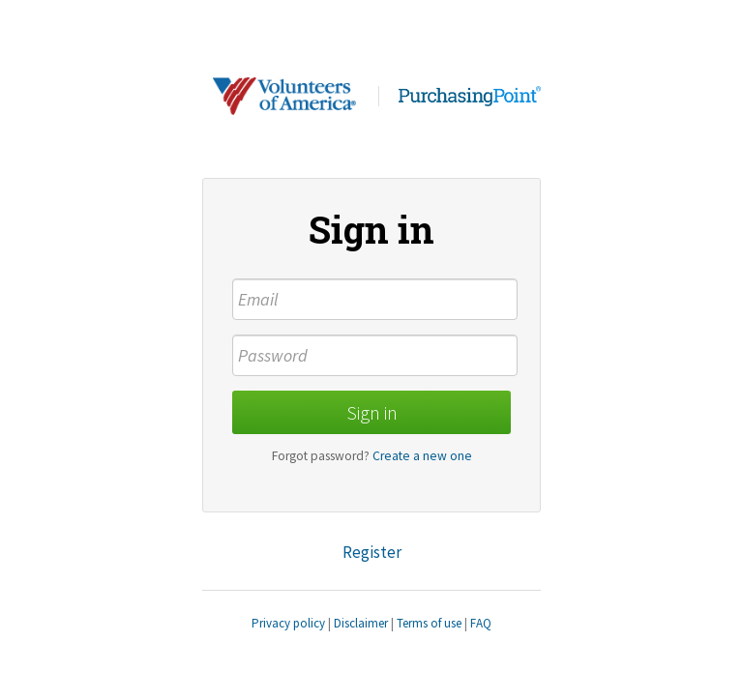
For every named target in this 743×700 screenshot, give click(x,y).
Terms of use (429, 623)
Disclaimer (361, 623)
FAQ (481, 623)
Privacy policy (288, 623)
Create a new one (422, 456)
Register (372, 552)
